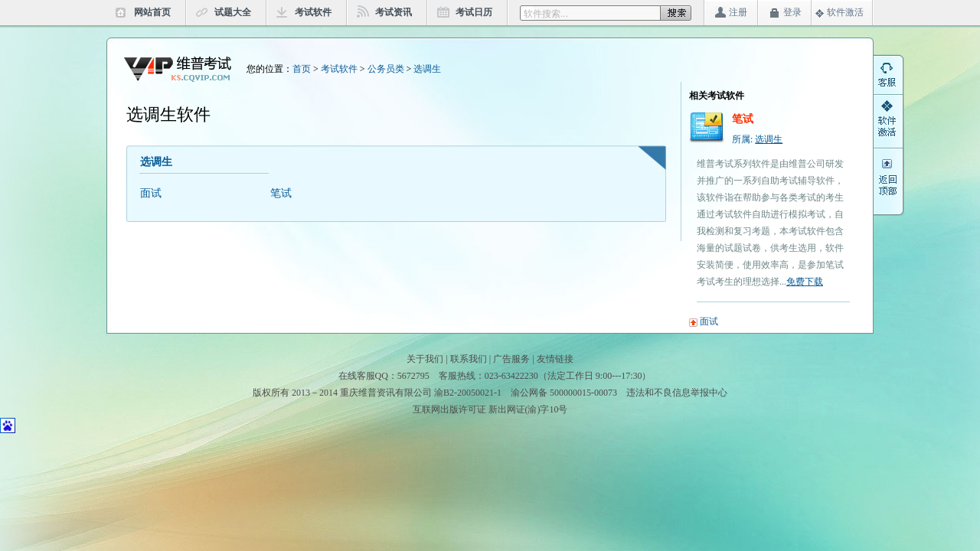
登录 (792, 12)
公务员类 (386, 69)
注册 (738, 12)
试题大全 (233, 12)
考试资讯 (394, 12)
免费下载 (805, 282)
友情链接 (555, 359)
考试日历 (474, 12)
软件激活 (845, 12)
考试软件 (313, 12)
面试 (151, 193)
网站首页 (152, 12)
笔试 (281, 193)
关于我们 (425, 359)
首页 (302, 69)
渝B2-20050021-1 (468, 393)
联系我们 (469, 359)
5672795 (413, 376)
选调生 (427, 69)
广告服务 (511, 359)
